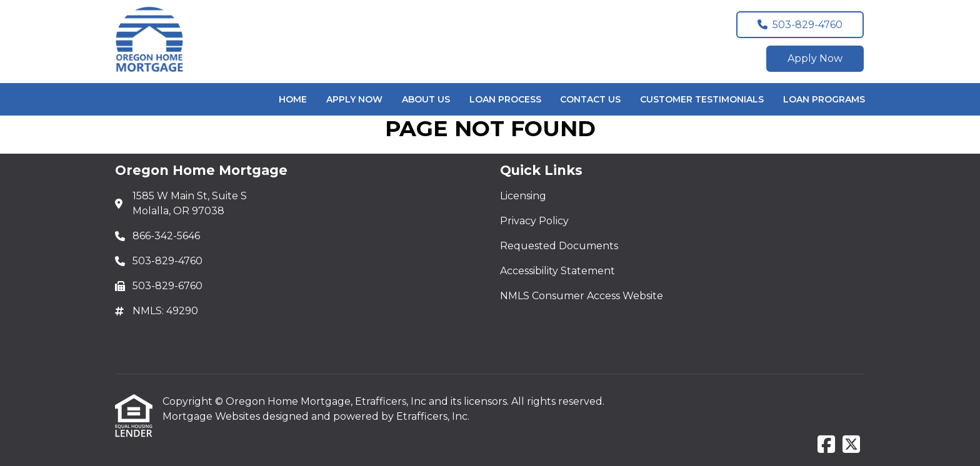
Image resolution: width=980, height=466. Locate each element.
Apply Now (815, 58)
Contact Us (590, 99)
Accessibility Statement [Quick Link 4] (557, 271)
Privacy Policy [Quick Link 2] (534, 221)
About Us (426, 99)
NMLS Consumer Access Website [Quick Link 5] (582, 296)
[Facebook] (826, 445)
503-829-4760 (800, 25)
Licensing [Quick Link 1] (523, 196)
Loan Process (505, 99)
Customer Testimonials (702, 99)
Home (293, 99)
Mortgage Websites (212, 416)
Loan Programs (824, 99)
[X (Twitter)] (851, 445)
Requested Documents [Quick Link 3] (559, 246)
